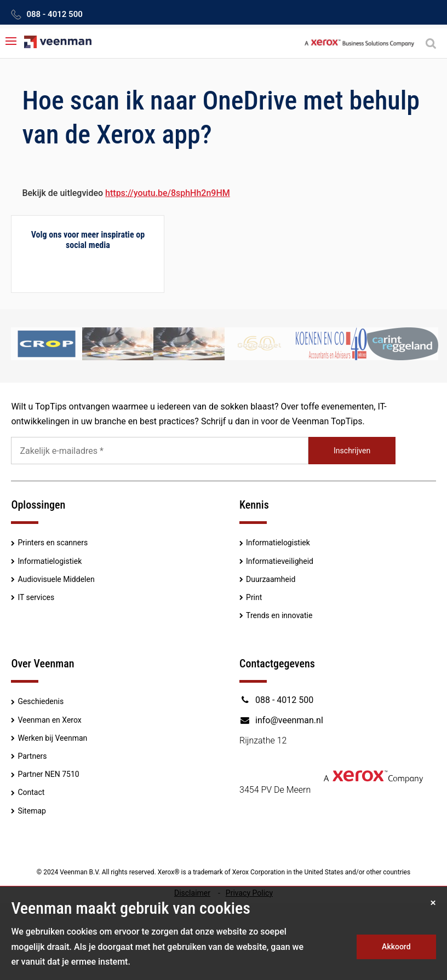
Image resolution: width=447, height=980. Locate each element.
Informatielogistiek (50, 561)
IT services (36, 597)
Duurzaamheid (271, 579)
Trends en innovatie (279, 615)
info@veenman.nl (281, 720)
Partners (32, 756)
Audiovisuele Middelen (56, 579)
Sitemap (31, 811)
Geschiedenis (41, 701)
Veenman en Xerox (49, 720)
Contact (31, 792)
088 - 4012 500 (54, 14)
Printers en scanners (53, 543)
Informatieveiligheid (280, 561)
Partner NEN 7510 (48, 774)
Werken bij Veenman (52, 738)
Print (254, 597)
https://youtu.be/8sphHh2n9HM (168, 193)
